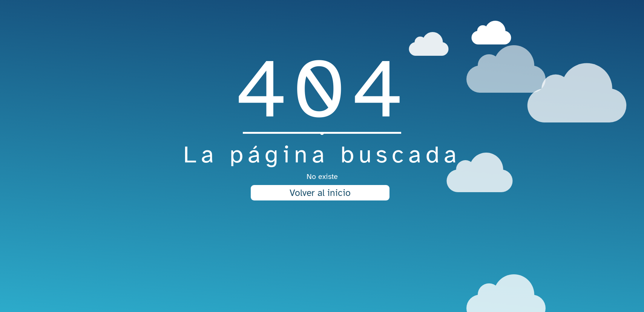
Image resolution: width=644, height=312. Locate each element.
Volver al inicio (320, 193)
